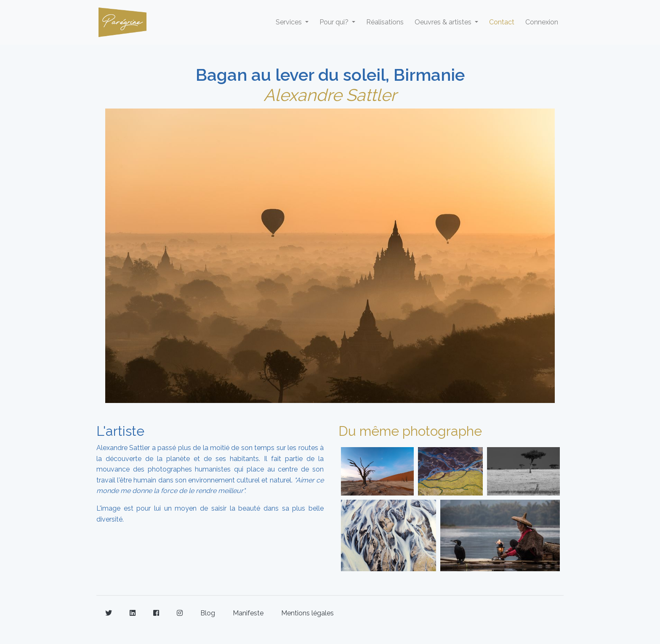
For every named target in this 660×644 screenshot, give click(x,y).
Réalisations (385, 22)
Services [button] (290, 22)
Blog (208, 613)
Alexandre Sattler (330, 95)
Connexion (542, 22)
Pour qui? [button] (335, 22)
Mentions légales (307, 613)
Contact (502, 22)
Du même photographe (410, 431)
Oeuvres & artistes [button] (444, 22)
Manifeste (248, 613)
